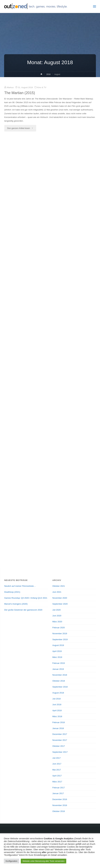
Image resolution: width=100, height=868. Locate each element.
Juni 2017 (57, 764)
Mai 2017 (57, 770)
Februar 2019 (59, 663)
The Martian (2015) (20, 93)
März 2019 (57, 657)
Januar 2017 (58, 793)
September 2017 (60, 752)
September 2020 (60, 604)
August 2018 (58, 693)
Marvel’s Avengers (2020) (16, 604)
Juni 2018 (57, 705)
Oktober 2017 (59, 746)
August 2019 (58, 645)
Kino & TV (42, 87)
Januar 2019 (58, 669)
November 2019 (60, 634)
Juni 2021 (57, 592)
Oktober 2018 (59, 681)
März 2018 (57, 716)
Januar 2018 (58, 728)
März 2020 (57, 622)
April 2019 (57, 651)
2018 (48, 74)
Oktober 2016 (59, 811)
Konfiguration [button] (12, 861)
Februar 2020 (59, 628)
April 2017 (57, 776)
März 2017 (57, 782)
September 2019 (60, 639)
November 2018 (60, 675)
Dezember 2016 (60, 799)
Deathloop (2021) (12, 592)
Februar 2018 (59, 722)
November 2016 (60, 805)
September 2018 (60, 687)
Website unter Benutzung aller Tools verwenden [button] (44, 861)
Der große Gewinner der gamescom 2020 (23, 610)
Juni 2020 (57, 616)
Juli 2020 (56, 610)
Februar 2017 (59, 788)
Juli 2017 (56, 758)
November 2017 (60, 740)
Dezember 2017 (60, 734)
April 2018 (57, 710)
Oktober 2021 (59, 586)
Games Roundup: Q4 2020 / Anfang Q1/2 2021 (26, 598)
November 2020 (60, 598)
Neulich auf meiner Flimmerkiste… (20, 586)
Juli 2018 (56, 699)
